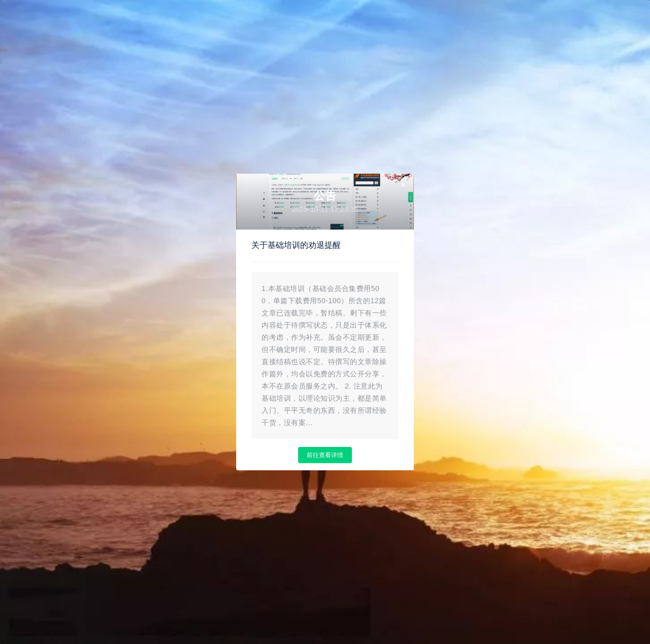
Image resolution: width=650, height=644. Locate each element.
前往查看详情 (325, 455)
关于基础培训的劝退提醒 (296, 245)
